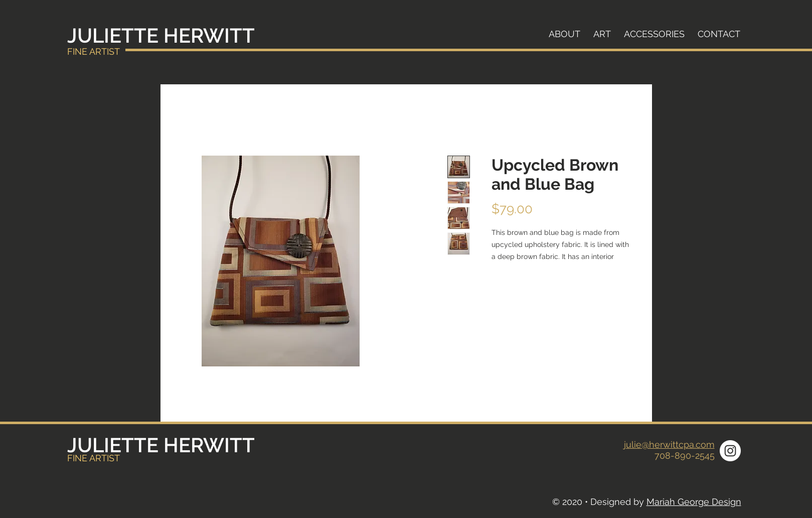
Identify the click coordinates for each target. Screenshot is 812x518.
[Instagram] (730, 451)
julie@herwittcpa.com (669, 444)
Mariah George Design (694, 502)
